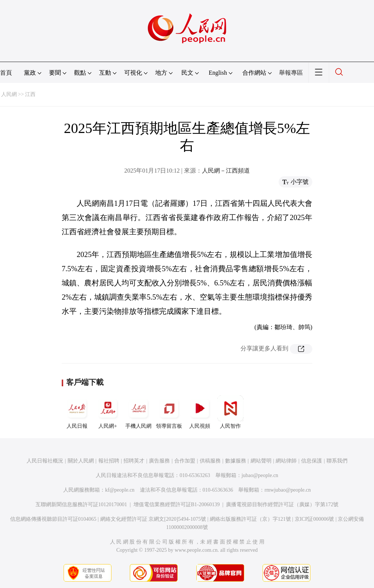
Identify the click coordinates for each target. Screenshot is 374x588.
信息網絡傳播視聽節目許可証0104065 (53, 519)
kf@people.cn (120, 490)
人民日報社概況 (45, 461)
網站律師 (286, 461)
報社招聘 (109, 461)
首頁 (6, 73)
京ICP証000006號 (315, 519)
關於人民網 (81, 461)
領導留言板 (169, 412)
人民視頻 (200, 412)
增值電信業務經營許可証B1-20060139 (177, 505)
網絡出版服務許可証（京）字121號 (250, 519)
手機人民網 (138, 412)
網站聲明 (261, 461)
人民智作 (230, 412)
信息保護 (312, 461)
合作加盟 (185, 461)
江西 (30, 94)
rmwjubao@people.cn (288, 490)
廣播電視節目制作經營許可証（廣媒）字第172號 (282, 505)
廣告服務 (159, 461)
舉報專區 (291, 73)
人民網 (9, 94)
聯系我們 (337, 461)
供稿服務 (210, 461)
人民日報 (77, 412)
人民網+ (108, 412)
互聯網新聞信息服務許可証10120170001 (81, 505)
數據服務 (236, 461)
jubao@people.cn (260, 475)
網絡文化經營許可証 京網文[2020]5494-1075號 (153, 519)
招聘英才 (134, 461)
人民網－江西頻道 (226, 171)
